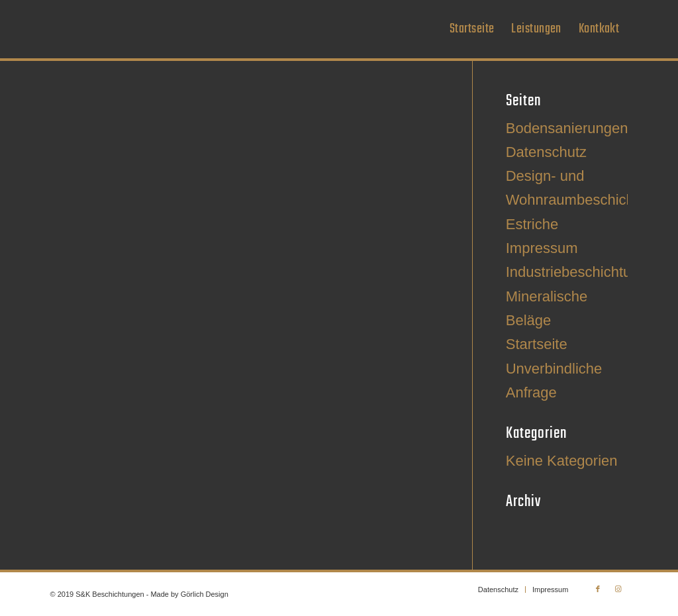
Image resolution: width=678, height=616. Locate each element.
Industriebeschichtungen (585, 272)
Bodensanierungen (567, 128)
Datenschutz (546, 152)
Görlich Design (205, 594)
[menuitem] (472, 29)
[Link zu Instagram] (618, 589)
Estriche (532, 224)
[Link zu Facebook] (598, 589)
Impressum (542, 248)
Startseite (537, 344)
